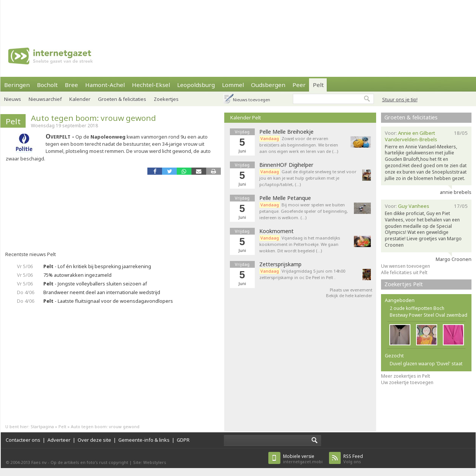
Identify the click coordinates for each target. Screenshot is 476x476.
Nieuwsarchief (45, 99)
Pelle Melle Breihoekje (286, 132)
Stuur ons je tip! (400, 99)
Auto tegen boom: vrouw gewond (93, 118)
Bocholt (47, 85)
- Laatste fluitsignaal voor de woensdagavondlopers (108, 301)
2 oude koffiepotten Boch (417, 308)
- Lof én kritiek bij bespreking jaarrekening (97, 266)
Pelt (318, 85)
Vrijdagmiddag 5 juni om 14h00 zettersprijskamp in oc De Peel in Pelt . (302, 274)
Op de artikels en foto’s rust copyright (89, 462)
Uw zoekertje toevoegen (407, 382)
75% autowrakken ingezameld (77, 275)
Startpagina (42, 426)
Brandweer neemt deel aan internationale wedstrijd (102, 292)
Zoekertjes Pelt (404, 284)
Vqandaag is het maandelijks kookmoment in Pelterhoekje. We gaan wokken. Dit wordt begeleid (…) (300, 244)
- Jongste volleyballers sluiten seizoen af (95, 284)
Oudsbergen (268, 85)
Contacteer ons (23, 440)
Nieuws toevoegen (252, 100)
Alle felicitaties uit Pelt (404, 272)
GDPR (183, 440)
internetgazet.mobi (303, 459)
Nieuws (13, 99)
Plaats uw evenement (351, 290)
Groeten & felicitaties (411, 117)
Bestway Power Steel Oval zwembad (429, 315)
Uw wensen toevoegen (406, 266)
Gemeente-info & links (144, 440)
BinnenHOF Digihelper (286, 165)
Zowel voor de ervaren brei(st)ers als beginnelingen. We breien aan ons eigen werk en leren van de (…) (299, 145)
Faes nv (39, 462)
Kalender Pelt (246, 117)
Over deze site (94, 440)
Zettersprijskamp (280, 264)
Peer (299, 85)
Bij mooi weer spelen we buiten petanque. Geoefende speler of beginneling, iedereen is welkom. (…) (304, 211)
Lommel (233, 85)
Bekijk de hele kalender (349, 295)
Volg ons (353, 459)
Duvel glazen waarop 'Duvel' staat (426, 364)
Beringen (17, 85)
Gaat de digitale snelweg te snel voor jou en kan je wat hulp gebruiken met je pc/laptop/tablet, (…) (308, 178)
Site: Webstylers (150, 462)
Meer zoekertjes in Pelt (406, 376)
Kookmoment (276, 231)
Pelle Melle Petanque (285, 198)
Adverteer (59, 440)
